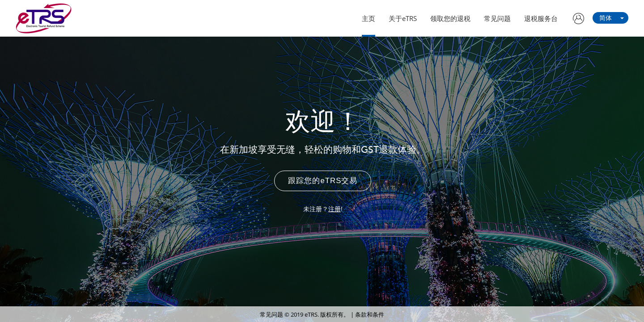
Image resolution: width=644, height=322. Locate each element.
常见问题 (497, 18)
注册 (335, 209)
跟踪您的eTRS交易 (323, 181)
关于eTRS (403, 18)
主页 (369, 18)
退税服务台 (541, 18)
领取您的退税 (450, 18)
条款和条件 (370, 314)
